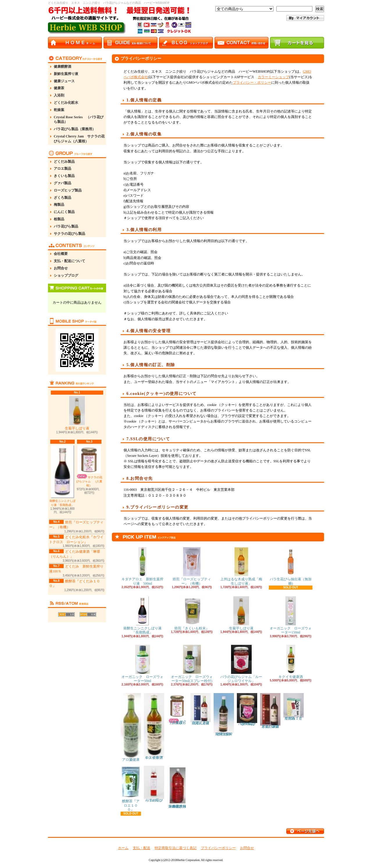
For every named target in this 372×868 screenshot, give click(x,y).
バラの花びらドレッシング (154, 784)
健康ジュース (64, 81)
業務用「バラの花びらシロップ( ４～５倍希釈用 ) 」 (177, 787)
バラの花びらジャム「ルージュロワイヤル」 (241, 664)
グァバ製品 (62, 183)
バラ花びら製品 (66, 226)
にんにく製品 (64, 212)
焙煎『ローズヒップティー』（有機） (192, 566)
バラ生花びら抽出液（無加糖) (291, 566)
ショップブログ (66, 275)
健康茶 (59, 88)
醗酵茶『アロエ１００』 (131, 789)
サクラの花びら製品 (69, 234)
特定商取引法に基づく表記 (176, 848)
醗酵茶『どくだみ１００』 (294, 707)
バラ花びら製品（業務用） (75, 129)
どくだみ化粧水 (66, 103)
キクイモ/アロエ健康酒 (154, 726)
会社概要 (61, 254)
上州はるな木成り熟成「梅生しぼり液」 (241, 566)
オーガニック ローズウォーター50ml (142, 664)
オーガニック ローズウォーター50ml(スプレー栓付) (192, 664)
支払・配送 (142, 848)
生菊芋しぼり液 (77, 413)
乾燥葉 (59, 110)
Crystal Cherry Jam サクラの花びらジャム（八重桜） (79, 139)
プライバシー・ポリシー (252, 83)
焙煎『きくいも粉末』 (192, 613)
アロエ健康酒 (131, 727)
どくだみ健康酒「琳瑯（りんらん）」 (270, 711)
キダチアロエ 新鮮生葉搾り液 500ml (142, 566)
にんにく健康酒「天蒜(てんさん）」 (201, 709)
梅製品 (59, 205)
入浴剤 (59, 95)
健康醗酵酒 (62, 67)
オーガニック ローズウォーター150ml (291, 615)
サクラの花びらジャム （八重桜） (89, 466)
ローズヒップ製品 (68, 190)
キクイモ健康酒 (291, 662)
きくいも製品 (64, 176)
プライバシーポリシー (218, 848)
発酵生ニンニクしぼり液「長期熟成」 (62, 476)
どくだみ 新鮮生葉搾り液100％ (224, 714)
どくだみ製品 (64, 162)
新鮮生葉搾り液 (66, 74)
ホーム (123, 848)
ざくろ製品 (62, 198)
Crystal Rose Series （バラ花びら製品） (79, 120)
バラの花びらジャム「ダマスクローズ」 (247, 709)
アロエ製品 (62, 169)
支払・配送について (69, 261)
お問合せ (61, 268)
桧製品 (59, 219)
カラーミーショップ (273, 77)
